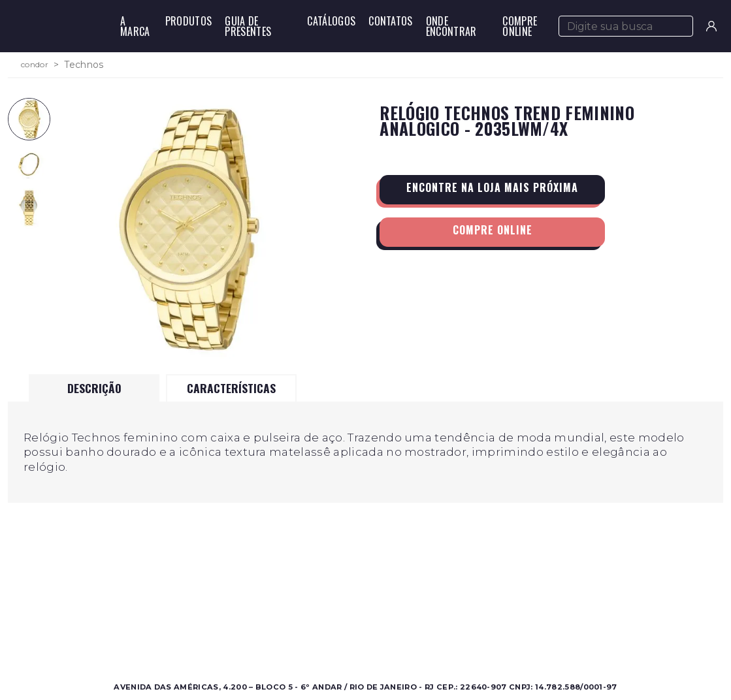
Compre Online (520, 26)
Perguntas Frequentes (502, 619)
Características (231, 388)
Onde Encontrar (451, 26)
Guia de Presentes (248, 26)
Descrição (94, 388)
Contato (471, 604)
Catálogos (331, 21)
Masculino (126, 604)
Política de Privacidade (504, 635)
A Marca (135, 26)
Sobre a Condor (317, 604)
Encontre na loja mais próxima (492, 187)
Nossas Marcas (314, 635)
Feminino (125, 619)
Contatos (391, 21)
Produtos (189, 21)
